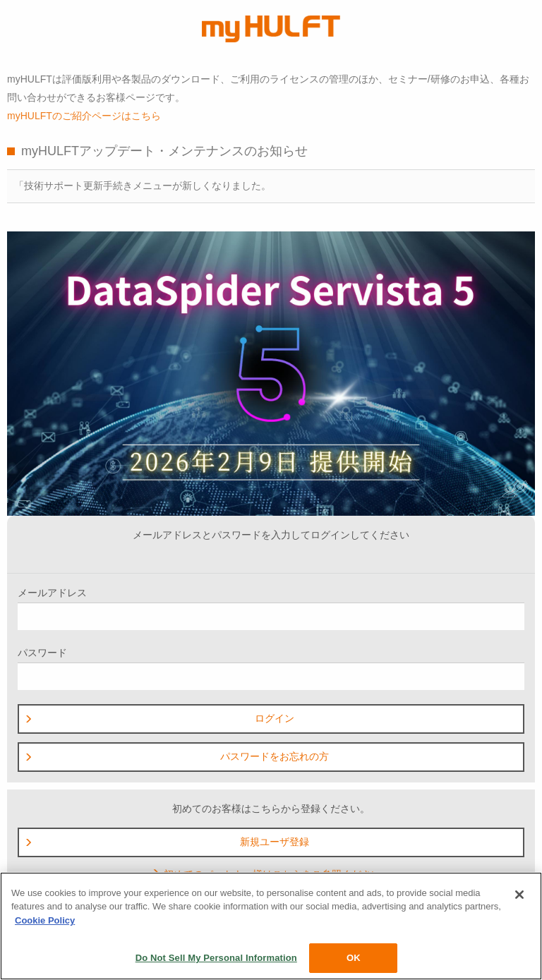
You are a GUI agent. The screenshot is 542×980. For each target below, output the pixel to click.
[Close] (519, 895)
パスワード (271, 669)
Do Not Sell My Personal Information (216, 958)
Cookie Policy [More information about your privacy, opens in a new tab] (45, 920)
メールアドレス (271, 609)
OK (354, 958)
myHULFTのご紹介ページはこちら (84, 116)
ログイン (159, 718)
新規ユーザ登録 (167, 842)
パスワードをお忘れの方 (176, 756)
